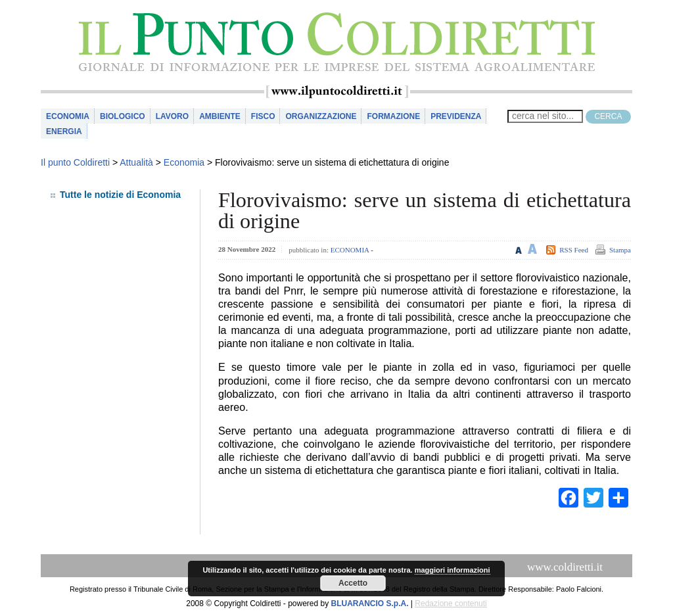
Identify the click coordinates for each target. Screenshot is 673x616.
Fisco (263, 116)
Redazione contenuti (451, 604)
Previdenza (456, 116)
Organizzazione (321, 116)
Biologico (123, 116)
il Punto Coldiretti (336, 42)
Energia (64, 131)
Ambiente (220, 116)
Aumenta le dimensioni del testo (533, 249)
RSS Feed (574, 250)
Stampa (620, 250)
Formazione (393, 116)
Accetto (353, 583)
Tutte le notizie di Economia (120, 195)
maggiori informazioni (453, 570)
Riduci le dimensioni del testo (519, 249)
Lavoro (172, 116)
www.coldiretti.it (565, 567)
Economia (68, 116)
